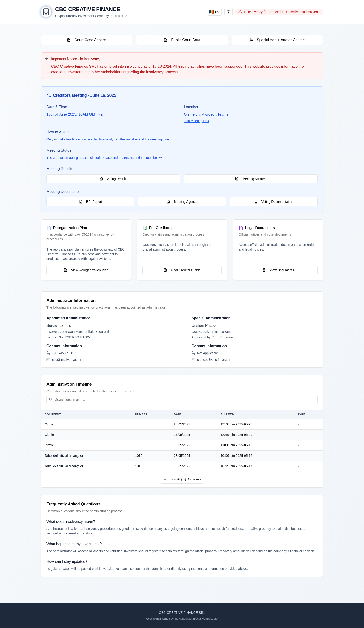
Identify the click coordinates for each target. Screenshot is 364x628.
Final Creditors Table (182, 270)
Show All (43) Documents (182, 479)
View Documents (278, 270)
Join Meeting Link (197, 121)
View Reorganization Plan (86, 270)
